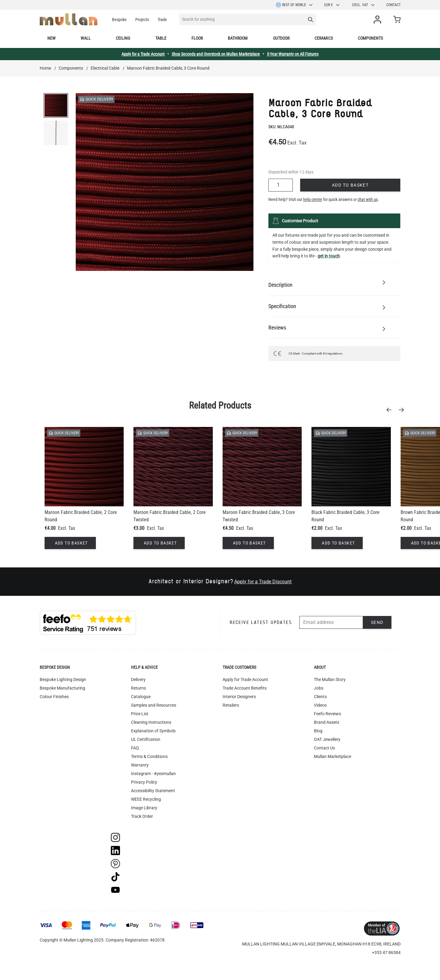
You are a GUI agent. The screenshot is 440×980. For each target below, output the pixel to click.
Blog (318, 731)
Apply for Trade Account (245, 679)
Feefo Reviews (327, 714)
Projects (142, 20)
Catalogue (141, 697)
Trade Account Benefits (245, 688)
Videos (320, 705)
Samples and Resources (154, 705)
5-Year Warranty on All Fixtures (293, 54)
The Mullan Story (330, 679)
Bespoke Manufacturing (62, 688)
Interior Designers (239, 697)
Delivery (138, 679)
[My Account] (379, 20)
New (51, 38)
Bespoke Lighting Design (63, 679)
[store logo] (69, 19)
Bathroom (238, 38)
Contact (393, 5)
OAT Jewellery (327, 739)
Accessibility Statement (153, 791)
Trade (162, 20)
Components (370, 38)
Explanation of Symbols (153, 731)
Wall (86, 38)
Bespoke (119, 20)
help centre (313, 199)
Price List (140, 714)
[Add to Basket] (70, 543)
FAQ (135, 748)
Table (161, 38)
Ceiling (123, 38)
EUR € (332, 5)
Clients (320, 697)
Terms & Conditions (149, 756)
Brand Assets (327, 722)
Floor (197, 38)
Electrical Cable (105, 68)
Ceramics (324, 38)
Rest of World (295, 5)
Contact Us (324, 748)
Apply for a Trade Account (143, 54)
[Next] (403, 410)
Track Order (142, 816)
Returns (138, 688)
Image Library (144, 808)
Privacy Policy (144, 782)
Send (377, 622)
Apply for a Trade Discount (263, 582)
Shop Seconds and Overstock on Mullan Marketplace (216, 54)
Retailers (231, 705)
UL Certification (146, 739)
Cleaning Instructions (151, 722)
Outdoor (281, 38)
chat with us (368, 199)
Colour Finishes (54, 697)
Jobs (319, 688)
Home (45, 68)
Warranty (140, 765)
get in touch (329, 256)
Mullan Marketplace (333, 756)
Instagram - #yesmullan (153, 774)
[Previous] (391, 410)
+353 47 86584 (386, 953)
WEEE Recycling (146, 799)
